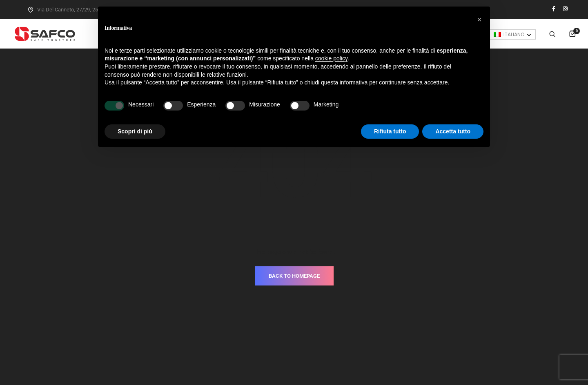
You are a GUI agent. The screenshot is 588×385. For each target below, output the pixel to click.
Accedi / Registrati (532, 34)
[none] (512, 71)
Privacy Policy (273, 349)
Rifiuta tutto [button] (390, 131)
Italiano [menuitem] (514, 71)
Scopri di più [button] (135, 131)
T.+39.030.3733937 (348, 324)
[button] (479, 20)
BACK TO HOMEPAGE (294, 230)
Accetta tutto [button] (453, 131)
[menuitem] (512, 71)
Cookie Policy (315, 349)
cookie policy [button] (331, 58)
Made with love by (294, 361)
